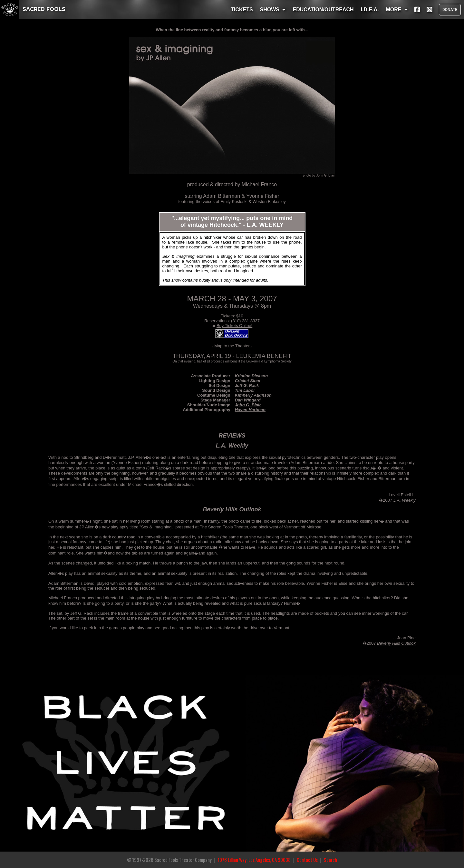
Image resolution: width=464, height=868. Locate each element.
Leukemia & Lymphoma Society (269, 361)
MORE (397, 10)
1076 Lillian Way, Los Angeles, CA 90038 (254, 860)
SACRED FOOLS (33, 9)
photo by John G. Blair (319, 175)
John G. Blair (248, 405)
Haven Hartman (250, 410)
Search (330, 860)
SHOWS (273, 10)
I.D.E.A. (370, 10)
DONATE (450, 10)
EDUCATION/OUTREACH (323, 10)
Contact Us (307, 860)
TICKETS (242, 10)
